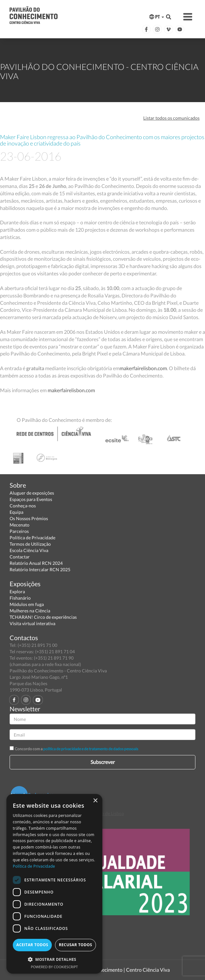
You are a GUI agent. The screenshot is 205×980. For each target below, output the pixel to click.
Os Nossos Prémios (29, 518)
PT (157, 17)
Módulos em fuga (27, 604)
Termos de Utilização (30, 544)
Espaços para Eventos (31, 499)
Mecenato (20, 525)
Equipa (16, 512)
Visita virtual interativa (32, 623)
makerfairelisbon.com (143, 368)
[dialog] (54, 884)
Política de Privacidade (32, 538)
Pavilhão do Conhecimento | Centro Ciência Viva (116, 970)
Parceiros (19, 531)
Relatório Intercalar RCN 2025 (40, 569)
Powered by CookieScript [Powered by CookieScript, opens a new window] (55, 967)
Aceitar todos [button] (32, 945)
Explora (17, 591)
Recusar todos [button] (75, 945)
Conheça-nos (23, 506)
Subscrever (103, 762)
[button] (54, 959)
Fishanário (20, 598)
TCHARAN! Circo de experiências (43, 617)
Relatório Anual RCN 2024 (36, 563)
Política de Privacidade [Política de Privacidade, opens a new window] (34, 866)
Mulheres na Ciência (30, 611)
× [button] (95, 801)
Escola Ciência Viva (29, 550)
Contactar (20, 557)
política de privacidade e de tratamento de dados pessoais (91, 749)
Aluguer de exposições (32, 493)
